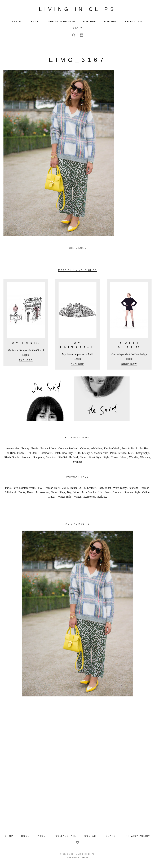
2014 (65, 491)
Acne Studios (89, 495)
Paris (113, 456)
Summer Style (132, 495)
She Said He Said (68, 460)
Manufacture (101, 456)
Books (35, 451)
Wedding (145, 460)
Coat (100, 491)
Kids (77, 456)
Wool (76, 495)
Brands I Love (48, 451)
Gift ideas (32, 456)
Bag (69, 495)
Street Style (95, 460)
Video (124, 460)
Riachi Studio (12, 460)
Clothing (117, 495)
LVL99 (85, 860)
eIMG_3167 (77, 62)
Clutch (52, 499)
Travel (115, 460)
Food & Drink (130, 451)
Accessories (13, 451)
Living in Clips (77, 10)
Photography (142, 456)
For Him (10, 456)
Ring (62, 495)
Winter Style (64, 499)
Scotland (26, 460)
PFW (40, 491)
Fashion (145, 491)
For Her (144, 451)
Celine (146, 495)
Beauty (25, 451)
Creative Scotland (68, 451)
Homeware (46, 456)
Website (134, 460)
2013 (82, 491)
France (21, 456)
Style (106, 460)
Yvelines (77, 464)
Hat (101, 495)
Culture (85, 451)
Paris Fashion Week (24, 491)
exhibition (96, 451)
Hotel (57, 456)
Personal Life (125, 456)
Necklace (102, 499)
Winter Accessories (84, 499)
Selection (51, 460)
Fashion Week (112, 451)
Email (82, 251)
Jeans (108, 495)
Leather (91, 491)
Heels (30, 495)
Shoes (83, 460)
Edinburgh (11, 495)
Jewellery (67, 456)
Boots (22, 495)
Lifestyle (87, 456)
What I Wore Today (116, 491)
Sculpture (39, 460)
